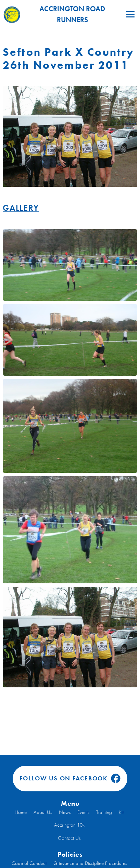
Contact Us (69, 838)
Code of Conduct (29, 863)
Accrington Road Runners (54, 14)
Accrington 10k (69, 825)
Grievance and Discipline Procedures (90, 863)
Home (21, 812)
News (65, 812)
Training (104, 812)
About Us (43, 812)
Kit (121, 812)
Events (83, 812)
